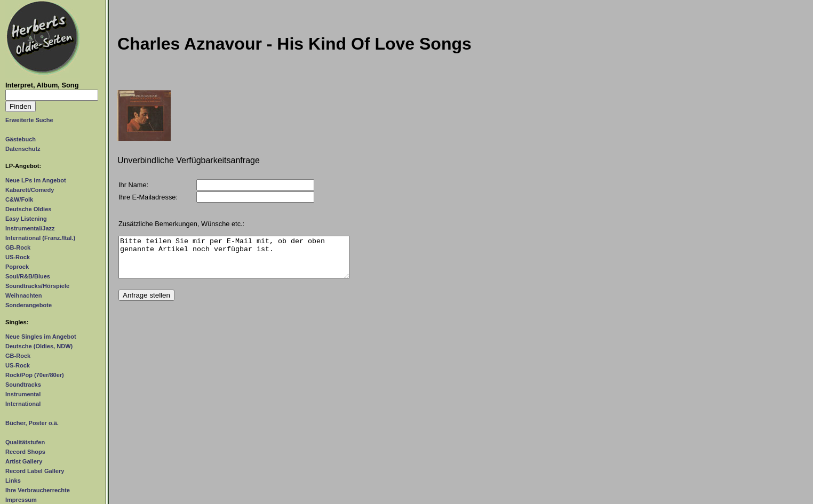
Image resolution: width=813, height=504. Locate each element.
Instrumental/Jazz (30, 228)
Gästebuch (21, 139)
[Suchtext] (52, 95)
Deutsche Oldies (28, 209)
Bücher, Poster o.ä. (32, 423)
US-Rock (18, 257)
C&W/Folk (19, 199)
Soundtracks (23, 385)
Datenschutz (23, 149)
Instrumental (23, 394)
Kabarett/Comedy (30, 190)
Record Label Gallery (35, 471)
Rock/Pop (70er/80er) (35, 375)
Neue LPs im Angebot (36, 180)
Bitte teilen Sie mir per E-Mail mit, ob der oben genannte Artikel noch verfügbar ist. (234, 261)
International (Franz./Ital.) (40, 238)
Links (13, 481)
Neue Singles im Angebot (41, 337)
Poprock (17, 267)
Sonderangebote (29, 305)
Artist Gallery (24, 461)
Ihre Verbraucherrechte (38, 490)
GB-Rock (18, 247)
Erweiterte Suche (29, 120)
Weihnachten (23, 295)
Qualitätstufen (25, 442)
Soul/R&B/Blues (28, 276)
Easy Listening (26, 219)
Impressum (21, 500)
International (23, 404)
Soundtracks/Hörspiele (37, 286)
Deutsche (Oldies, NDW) (39, 346)
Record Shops (25, 452)
